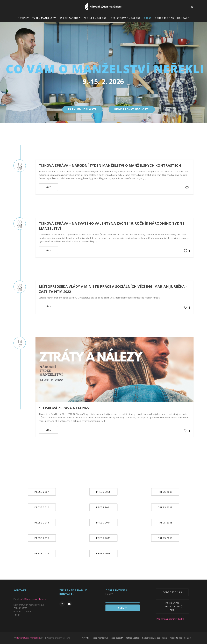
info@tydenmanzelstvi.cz (33, 599)
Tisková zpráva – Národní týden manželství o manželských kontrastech (110, 165)
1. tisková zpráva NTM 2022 (64, 408)
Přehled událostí (95, 18)
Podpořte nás (164, 18)
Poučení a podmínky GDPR (168, 619)
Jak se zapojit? (70, 18)
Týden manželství (44, 18)
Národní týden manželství (28, 638)
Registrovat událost (126, 18)
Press (148, 18)
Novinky (23, 18)
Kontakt (183, 18)
